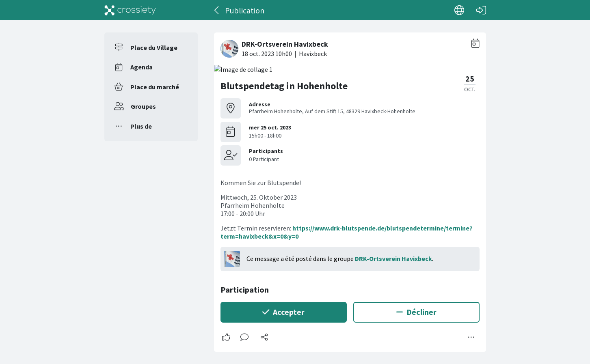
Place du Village (154, 47)
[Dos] (217, 10)
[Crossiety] (130, 10)
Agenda (142, 67)
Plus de (141, 126)
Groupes (143, 106)
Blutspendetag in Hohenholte (284, 86)
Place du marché (155, 87)
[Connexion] (481, 10)
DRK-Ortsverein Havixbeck (393, 258)
